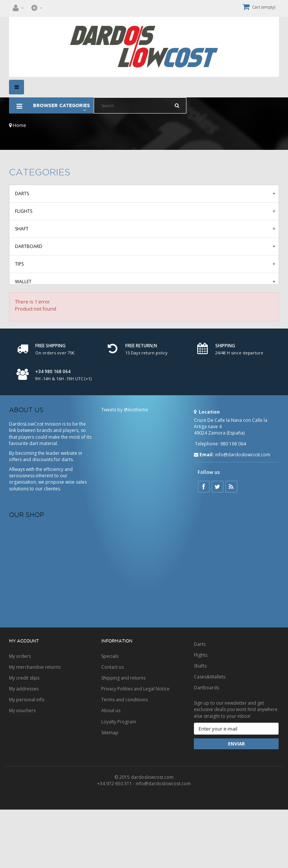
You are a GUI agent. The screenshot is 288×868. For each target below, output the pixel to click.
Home (18, 125)
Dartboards (206, 746)
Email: (204, 513)
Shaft (22, 229)
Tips (19, 264)
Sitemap (110, 791)
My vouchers (22, 769)
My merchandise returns (35, 725)
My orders (20, 715)
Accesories (28, 299)
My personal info (27, 758)
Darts (22, 193)
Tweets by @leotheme (125, 468)
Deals (22, 334)
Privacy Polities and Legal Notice (135, 747)
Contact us (112, 725)
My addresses (24, 747)
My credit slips (24, 736)
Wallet (23, 282)
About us (111, 769)
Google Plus (231, 545)
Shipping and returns (123, 736)
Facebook (204, 545)
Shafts (200, 724)
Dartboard (29, 246)
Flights (24, 211)
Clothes (25, 317)
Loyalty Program (119, 780)
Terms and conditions (124, 758)
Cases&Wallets (210, 735)
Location (207, 470)
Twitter (217, 545)
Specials (110, 715)
